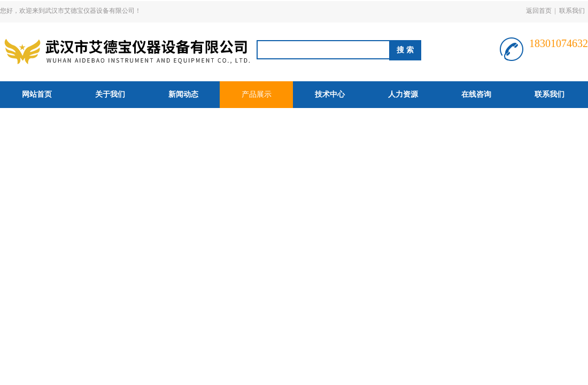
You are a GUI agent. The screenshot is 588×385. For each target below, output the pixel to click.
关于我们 (110, 94)
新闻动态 (183, 94)
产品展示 (257, 94)
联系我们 (572, 11)
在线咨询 (476, 94)
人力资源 (403, 94)
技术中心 (330, 94)
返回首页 (539, 11)
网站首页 (37, 94)
